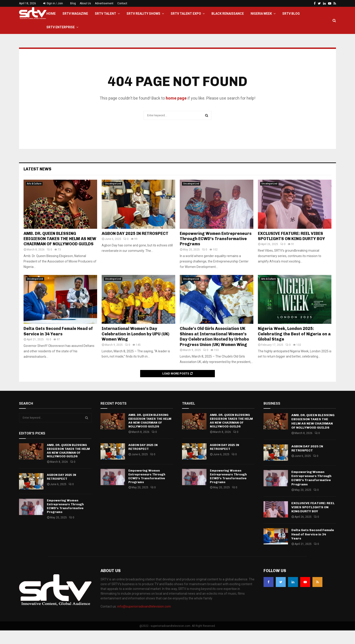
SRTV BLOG (291, 14)
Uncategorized (113, 197)
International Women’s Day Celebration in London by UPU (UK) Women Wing (136, 347)
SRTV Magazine (75, 14)
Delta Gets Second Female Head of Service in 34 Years (58, 345)
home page (176, 112)
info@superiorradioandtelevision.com (144, 620)
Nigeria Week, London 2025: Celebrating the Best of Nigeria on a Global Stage (294, 347)
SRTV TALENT (106, 14)
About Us (85, 3)
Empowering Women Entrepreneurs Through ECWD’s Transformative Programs (216, 252)
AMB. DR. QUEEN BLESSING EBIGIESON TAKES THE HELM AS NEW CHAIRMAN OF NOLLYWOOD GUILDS (60, 252)
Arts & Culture (34, 197)
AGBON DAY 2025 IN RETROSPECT (135, 247)
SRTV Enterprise (61, 27)
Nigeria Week (261, 14)
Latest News (37, 183)
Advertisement (104, 3)
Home (51, 14)
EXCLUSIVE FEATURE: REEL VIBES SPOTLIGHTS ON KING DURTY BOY (291, 250)
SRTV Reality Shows (143, 14)
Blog (73, 3)
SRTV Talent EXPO (186, 14)
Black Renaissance (228, 14)
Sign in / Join (53, 3)
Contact (122, 3)
